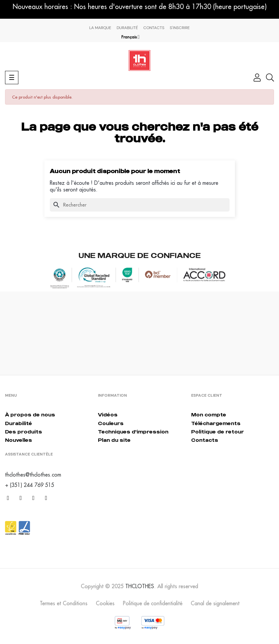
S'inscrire (180, 28)
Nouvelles (19, 440)
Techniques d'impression (133, 432)
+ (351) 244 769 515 (30, 485)
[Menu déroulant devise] (130, 37)
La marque (100, 28)
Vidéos (108, 415)
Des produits (24, 432)
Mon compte (209, 415)
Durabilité (127, 28)
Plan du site (114, 440)
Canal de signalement (215, 603)
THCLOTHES (140, 586)
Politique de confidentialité (153, 603)
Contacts (154, 28)
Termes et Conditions (64, 603)
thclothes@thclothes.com (33, 475)
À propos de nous (30, 415)
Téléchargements (216, 423)
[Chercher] (140, 205)
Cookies (105, 603)
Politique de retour (218, 432)
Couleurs (111, 423)
